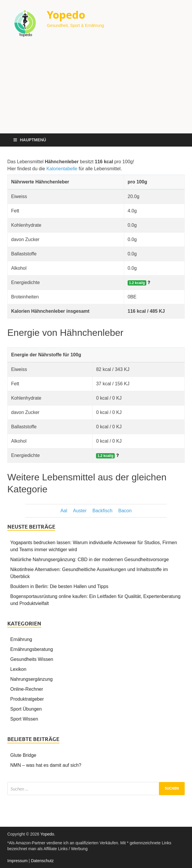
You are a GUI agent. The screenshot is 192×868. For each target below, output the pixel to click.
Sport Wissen (24, 719)
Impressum (17, 861)
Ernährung (21, 639)
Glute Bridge (23, 755)
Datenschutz (42, 861)
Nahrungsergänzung (31, 679)
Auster (80, 511)
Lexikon (18, 669)
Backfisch (102, 511)
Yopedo (66, 15)
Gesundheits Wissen (32, 659)
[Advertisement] (96, 90)
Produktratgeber (27, 699)
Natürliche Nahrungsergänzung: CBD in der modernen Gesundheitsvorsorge (90, 560)
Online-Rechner (27, 689)
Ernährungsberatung (32, 649)
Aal (64, 511)
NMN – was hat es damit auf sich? (46, 765)
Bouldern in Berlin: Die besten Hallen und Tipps (59, 586)
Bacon (125, 511)
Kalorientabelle (62, 169)
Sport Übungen (26, 709)
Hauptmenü (33, 140)
